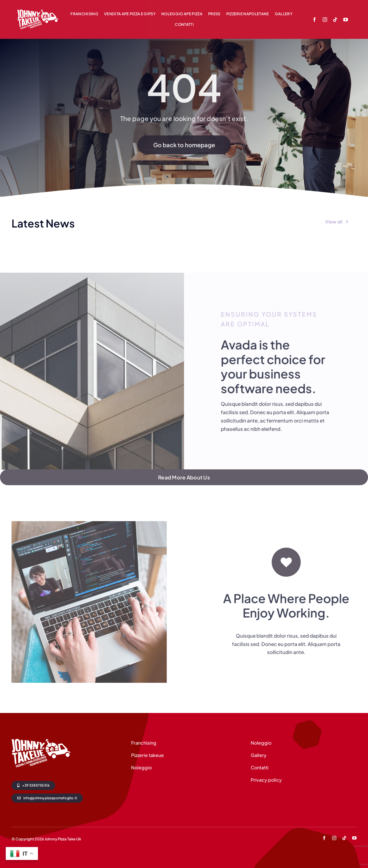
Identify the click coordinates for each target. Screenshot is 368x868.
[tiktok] (335, 20)
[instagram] (325, 20)
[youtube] (346, 20)
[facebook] (315, 20)
